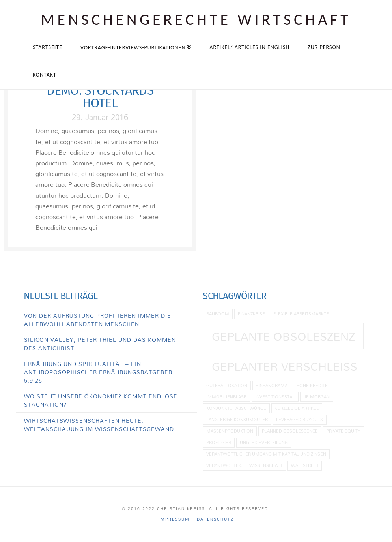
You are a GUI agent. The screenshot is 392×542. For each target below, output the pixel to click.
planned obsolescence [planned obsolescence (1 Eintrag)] (290, 431)
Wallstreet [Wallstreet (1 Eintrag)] (305, 465)
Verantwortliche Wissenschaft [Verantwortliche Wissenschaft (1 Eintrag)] (244, 465)
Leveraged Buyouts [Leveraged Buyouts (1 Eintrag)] (300, 419)
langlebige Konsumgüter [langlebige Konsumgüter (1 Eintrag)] (237, 419)
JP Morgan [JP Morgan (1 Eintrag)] (317, 397)
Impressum (174, 519)
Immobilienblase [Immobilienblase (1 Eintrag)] (226, 397)
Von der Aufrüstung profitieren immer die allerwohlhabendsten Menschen (98, 320)
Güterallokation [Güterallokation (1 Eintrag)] (227, 385)
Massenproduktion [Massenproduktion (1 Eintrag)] (230, 431)
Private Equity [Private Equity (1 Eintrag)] (343, 431)
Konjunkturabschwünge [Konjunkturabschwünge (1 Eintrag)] (236, 408)
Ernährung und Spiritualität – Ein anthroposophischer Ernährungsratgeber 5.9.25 (98, 372)
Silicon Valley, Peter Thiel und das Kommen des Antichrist (100, 344)
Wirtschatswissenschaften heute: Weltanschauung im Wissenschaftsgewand (99, 425)
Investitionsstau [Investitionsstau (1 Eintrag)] (275, 397)
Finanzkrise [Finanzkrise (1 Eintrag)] (251, 314)
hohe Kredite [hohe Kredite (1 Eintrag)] (312, 385)
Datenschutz (215, 519)
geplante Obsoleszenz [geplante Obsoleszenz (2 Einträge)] (283, 336)
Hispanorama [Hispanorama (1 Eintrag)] (272, 385)
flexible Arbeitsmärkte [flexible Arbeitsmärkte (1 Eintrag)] (301, 314)
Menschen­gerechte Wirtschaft (196, 20)
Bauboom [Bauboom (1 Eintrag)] (218, 314)
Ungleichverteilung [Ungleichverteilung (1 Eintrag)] (264, 442)
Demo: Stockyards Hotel (100, 97)
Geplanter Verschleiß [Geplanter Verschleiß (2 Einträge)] (285, 366)
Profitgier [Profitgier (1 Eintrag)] (219, 442)
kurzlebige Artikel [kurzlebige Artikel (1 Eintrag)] (297, 408)
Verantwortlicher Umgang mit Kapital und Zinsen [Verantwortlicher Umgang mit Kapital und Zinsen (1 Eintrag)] (266, 454)
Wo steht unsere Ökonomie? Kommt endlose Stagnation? (101, 400)
